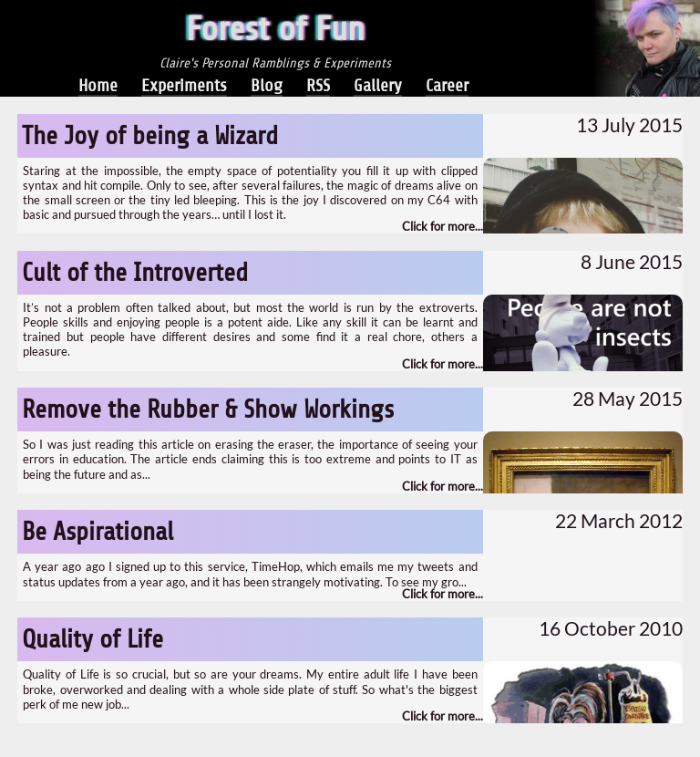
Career (447, 85)
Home (98, 85)
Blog (267, 85)
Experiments (184, 85)
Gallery (378, 85)
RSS (318, 85)
